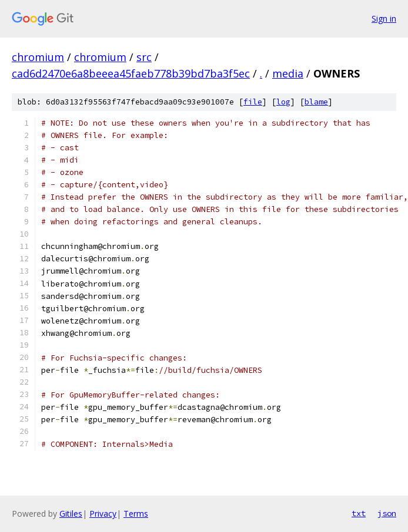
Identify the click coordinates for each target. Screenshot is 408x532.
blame (316, 102)
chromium (38, 57)
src (144, 57)
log (283, 102)
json (387, 513)
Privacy (103, 514)
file (253, 102)
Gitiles (71, 514)
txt (359, 513)
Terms (136, 514)
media (288, 73)
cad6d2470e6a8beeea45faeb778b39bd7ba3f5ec (131, 73)
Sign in (384, 18)
